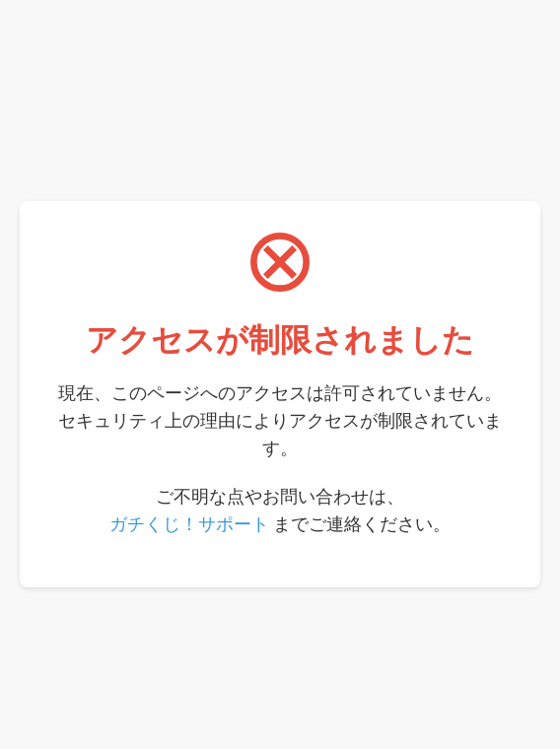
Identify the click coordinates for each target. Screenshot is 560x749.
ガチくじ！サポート (189, 524)
